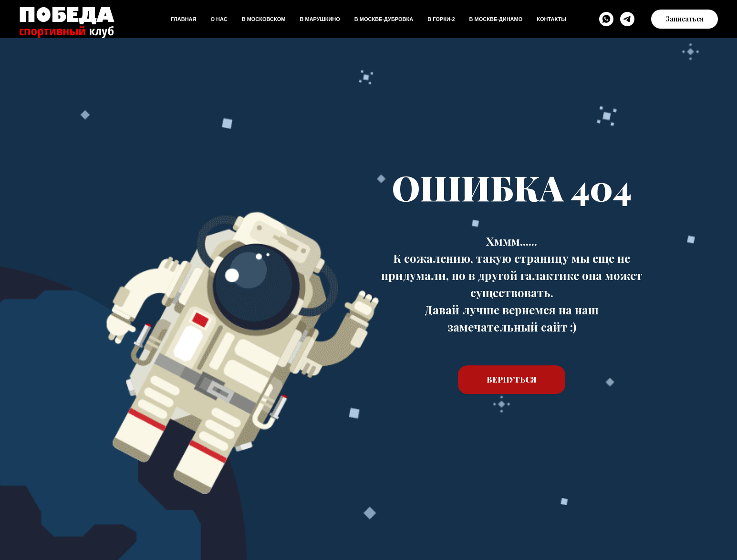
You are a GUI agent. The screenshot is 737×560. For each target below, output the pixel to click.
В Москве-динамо (496, 19)
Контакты (551, 19)
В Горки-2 (441, 19)
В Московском (264, 19)
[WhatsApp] (606, 19)
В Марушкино (320, 19)
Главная (183, 19)
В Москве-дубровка (384, 19)
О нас (219, 19)
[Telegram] (627, 19)
